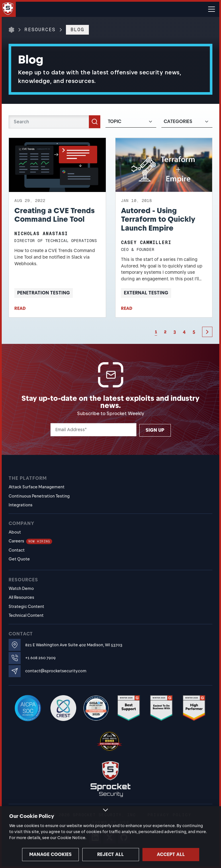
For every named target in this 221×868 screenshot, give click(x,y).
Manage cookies (50, 854)
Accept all (171, 854)
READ (20, 308)
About (15, 532)
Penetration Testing (44, 293)
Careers (30, 541)
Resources (40, 30)
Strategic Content (26, 607)
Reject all (110, 854)
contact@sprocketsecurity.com (56, 671)
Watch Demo (21, 588)
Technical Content (26, 615)
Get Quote (19, 559)
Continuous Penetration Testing (39, 496)
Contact (17, 550)
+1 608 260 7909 (40, 658)
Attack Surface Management (37, 487)
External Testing (146, 293)
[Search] (54, 122)
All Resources (21, 597)
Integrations (20, 505)
